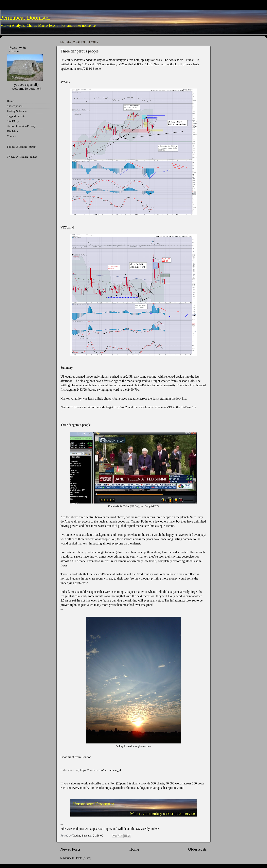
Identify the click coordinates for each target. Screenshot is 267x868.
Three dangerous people (80, 51)
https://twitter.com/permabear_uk (101, 770)
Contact (11, 136)
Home (134, 849)
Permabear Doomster (25, 18)
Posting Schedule (17, 111)
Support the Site (16, 116)
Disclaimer (13, 131)
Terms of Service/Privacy (21, 126)
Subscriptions (15, 106)
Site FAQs (13, 121)
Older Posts (197, 849)
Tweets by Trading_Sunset (22, 157)
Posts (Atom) (83, 858)
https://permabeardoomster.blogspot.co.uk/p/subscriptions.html (144, 788)
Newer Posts (70, 849)
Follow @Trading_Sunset (22, 147)
